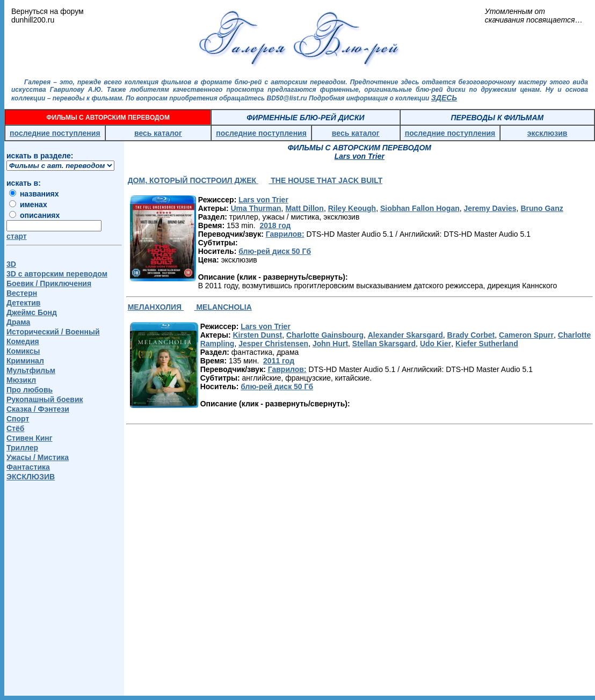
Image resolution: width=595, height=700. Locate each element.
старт (17, 236)
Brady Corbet (471, 335)
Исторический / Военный (53, 332)
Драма (18, 322)
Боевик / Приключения (49, 283)
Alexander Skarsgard (405, 335)
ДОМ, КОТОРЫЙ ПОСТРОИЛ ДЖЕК (193, 180)
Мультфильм (31, 370)
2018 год (275, 225)
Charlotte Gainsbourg (325, 335)
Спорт (18, 419)
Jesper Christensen (273, 344)
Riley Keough (352, 208)
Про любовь (30, 390)
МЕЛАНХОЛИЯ (156, 307)
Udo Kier (436, 344)
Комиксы (23, 351)
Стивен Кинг (30, 438)
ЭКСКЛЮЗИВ (31, 477)
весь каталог (158, 133)
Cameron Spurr (526, 335)
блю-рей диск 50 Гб (275, 251)
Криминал (25, 361)
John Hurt (330, 344)
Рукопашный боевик (45, 399)
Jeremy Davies (490, 208)
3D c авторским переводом (57, 274)
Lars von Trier (263, 200)
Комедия (23, 341)
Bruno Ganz (542, 208)
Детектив (23, 303)
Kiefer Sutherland (487, 344)
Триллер (22, 448)
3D (11, 264)
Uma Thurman (256, 208)
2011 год (279, 361)
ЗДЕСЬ (444, 98)
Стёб (15, 428)
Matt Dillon (304, 208)
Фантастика (28, 467)
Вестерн (22, 293)
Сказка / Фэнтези (38, 409)
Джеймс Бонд (32, 312)
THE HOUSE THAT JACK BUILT (325, 180)
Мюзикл (21, 380)
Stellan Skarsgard (384, 344)
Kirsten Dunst (257, 335)
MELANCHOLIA (223, 307)
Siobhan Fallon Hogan (420, 208)
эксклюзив (547, 133)
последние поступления (55, 133)
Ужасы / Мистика (38, 457)
